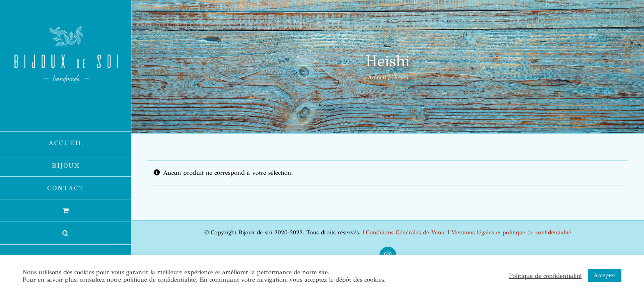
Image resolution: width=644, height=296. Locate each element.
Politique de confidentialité (545, 276)
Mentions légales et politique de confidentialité (511, 232)
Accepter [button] (605, 275)
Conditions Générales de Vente (406, 232)
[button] (66, 233)
